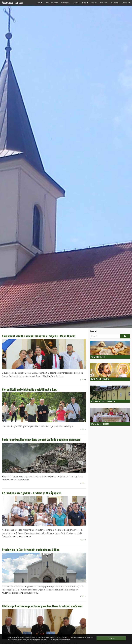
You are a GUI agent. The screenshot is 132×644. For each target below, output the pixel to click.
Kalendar (103, 3)
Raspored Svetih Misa (100, 424)
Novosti (39, 3)
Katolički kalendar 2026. (101, 379)
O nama (76, 3)
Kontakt (85, 3)
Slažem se (111, 638)
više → (83, 379)
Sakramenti (126, 3)
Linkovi (94, 3)
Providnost (65, 3)
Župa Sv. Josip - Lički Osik (12, 3)
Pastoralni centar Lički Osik (103, 402)
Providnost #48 (98, 357)
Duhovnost (114, 3)
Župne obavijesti (52, 3)
